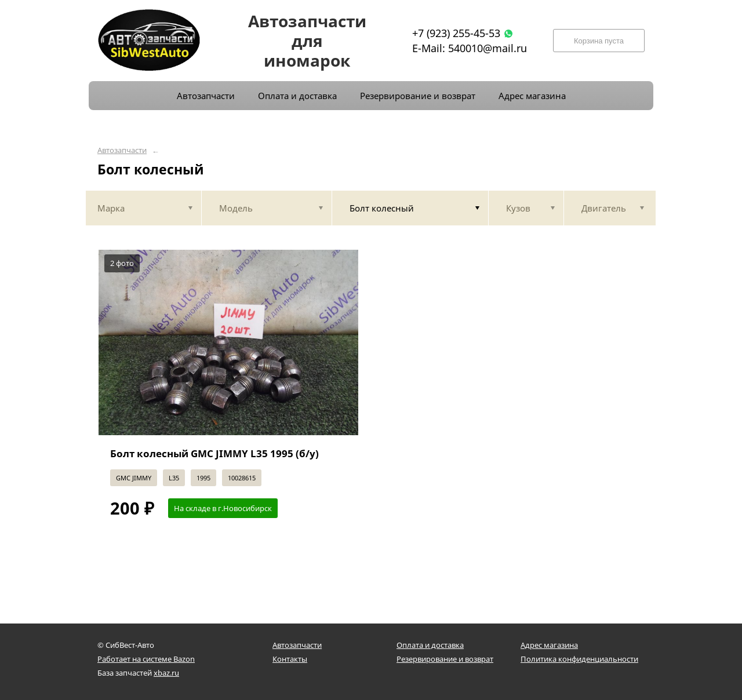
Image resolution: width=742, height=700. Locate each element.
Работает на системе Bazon (146, 659)
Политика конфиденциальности (579, 659)
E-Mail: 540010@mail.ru (470, 48)
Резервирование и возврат (445, 659)
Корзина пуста (599, 41)
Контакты (290, 659)
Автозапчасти (122, 150)
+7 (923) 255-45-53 (456, 33)
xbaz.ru (166, 673)
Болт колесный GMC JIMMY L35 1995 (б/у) (214, 453)
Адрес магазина (549, 645)
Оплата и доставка (430, 645)
